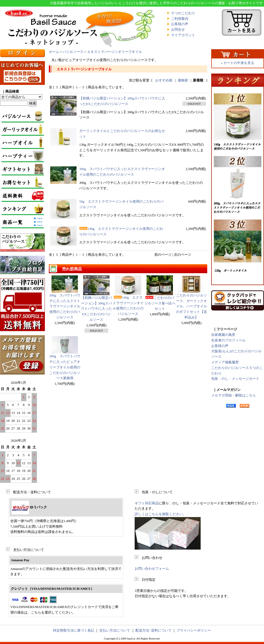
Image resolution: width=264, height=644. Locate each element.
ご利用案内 (180, 19)
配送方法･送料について (154, 630)
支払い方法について (115, 630)
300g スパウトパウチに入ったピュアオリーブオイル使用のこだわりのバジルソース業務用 (65, 367)
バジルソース (73, 52)
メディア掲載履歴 (225, 362)
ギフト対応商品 (147, 503)
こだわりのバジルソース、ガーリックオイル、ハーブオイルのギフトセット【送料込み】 (192, 306)
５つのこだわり (183, 13)
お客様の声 (180, 24)
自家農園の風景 (223, 335)
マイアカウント (183, 35)
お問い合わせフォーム (152, 568)
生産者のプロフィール (228, 340)
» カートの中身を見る (238, 63)
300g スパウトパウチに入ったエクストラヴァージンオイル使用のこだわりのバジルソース (65, 306)
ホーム (54, 52)
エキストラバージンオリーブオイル (115, 52)
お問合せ (178, 29)
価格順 (183, 80)
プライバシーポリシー (194, 630)
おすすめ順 (164, 80)
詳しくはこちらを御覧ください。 (160, 514)
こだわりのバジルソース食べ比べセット (160, 303)
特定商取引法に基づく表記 (74, 630)
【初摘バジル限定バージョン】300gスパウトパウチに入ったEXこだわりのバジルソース (96, 309)
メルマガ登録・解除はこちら (234, 395)
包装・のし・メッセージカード (235, 379)
